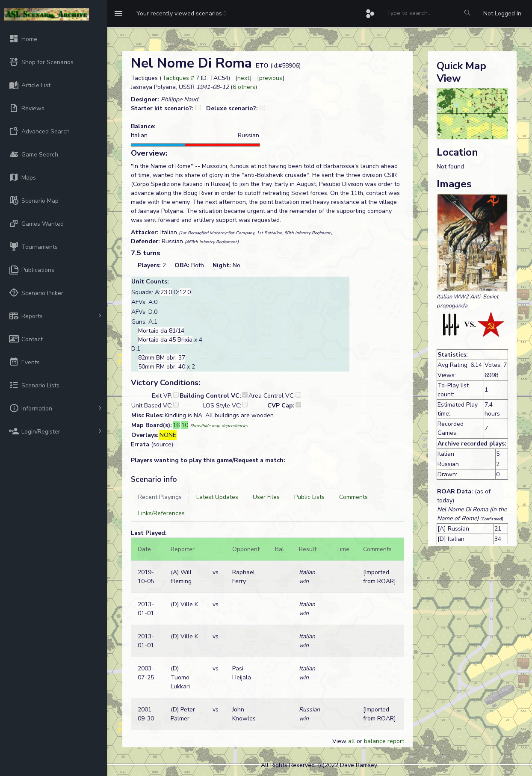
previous (271, 78)
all (352, 741)
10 (185, 425)
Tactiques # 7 (181, 78)
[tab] (160, 497)
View (340, 741)
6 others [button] (244, 87)
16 (176, 425)
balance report (384, 741)
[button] (181, 14)
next (244, 78)
